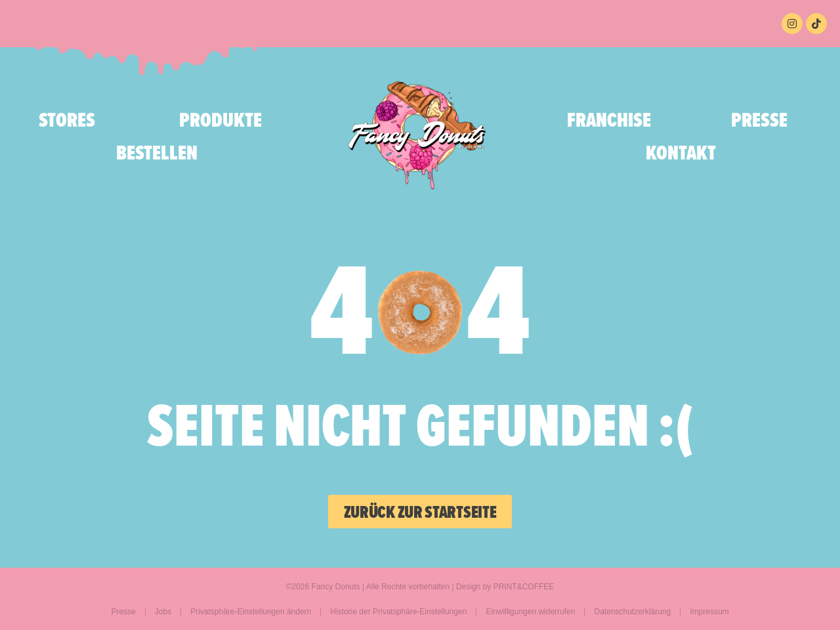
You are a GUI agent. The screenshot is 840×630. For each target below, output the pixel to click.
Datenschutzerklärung (632, 612)
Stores (67, 119)
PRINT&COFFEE (524, 587)
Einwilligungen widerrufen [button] (530, 612)
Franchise (609, 119)
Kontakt (681, 152)
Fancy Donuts (336, 587)
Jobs (163, 612)
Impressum (709, 612)
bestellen (157, 152)
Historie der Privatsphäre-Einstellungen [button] (398, 612)
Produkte (224, 119)
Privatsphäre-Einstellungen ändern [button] (251, 612)
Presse (759, 119)
